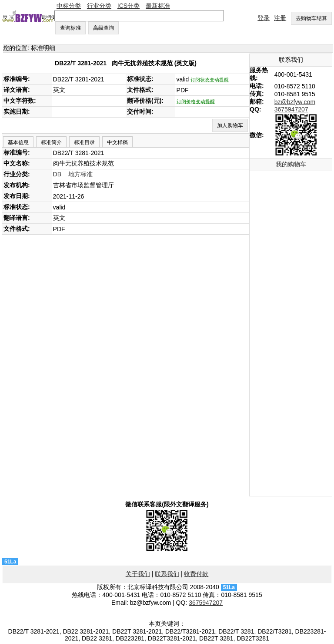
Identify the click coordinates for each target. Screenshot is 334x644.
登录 (264, 18)
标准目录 (84, 142)
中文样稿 (117, 142)
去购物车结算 (311, 18)
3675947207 (291, 109)
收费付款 (196, 574)
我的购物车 (291, 164)
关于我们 (138, 574)
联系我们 (167, 574)
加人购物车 (230, 125)
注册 (280, 18)
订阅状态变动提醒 (210, 80)
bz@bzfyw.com (295, 102)
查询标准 (70, 28)
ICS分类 (129, 6)
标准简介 (51, 142)
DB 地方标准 (73, 174)
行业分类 (99, 6)
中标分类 (69, 6)
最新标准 (158, 6)
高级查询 (104, 28)
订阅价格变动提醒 (196, 101)
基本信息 (18, 142)
